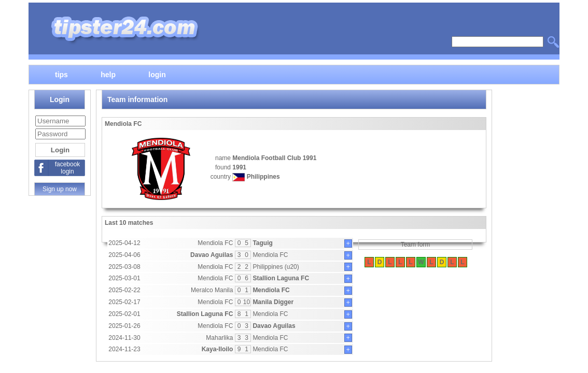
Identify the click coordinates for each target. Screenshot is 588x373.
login (157, 74)
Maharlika (219, 338)
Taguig (262, 243)
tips (61, 74)
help (108, 74)
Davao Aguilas (212, 255)
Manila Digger (273, 302)
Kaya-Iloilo (218, 349)
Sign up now (60, 189)
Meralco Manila (212, 290)
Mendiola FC (215, 243)
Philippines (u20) (276, 267)
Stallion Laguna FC (281, 278)
